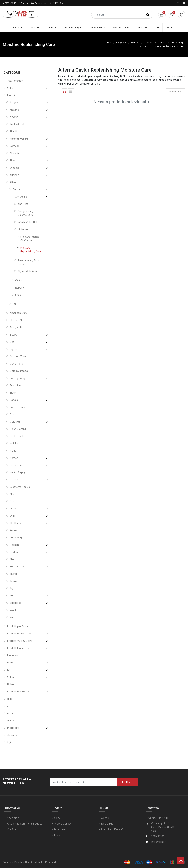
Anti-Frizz (23, 204)
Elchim (14, 393)
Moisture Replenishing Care (167, 46)
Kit (9, 670)
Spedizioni (13, 818)
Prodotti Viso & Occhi (20, 641)
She (12, 559)
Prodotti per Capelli (18, 626)
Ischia (13, 451)
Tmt (12, 596)
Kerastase (16, 465)
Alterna (148, 43)
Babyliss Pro (17, 327)
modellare (13, 728)
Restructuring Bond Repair (29, 262)
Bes (12, 342)
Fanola (14, 400)
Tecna (13, 574)
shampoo (13, 735)
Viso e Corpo (63, 824)
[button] (158, 28)
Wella (13, 617)
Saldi (10, 88)
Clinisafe (15, 153)
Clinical (19, 280)
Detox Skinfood (19, 371)
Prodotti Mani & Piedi (19, 648)
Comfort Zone (18, 356)
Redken (14, 545)
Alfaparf (15, 175)
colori (10, 713)
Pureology (16, 538)
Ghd (12, 414)
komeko (15, 146)
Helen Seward (18, 429)
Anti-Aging (177, 43)
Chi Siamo (13, 829)
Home (107, 43)
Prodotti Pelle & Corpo (20, 634)
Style (18, 295)
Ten (15, 304)
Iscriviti (128, 782)
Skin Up (14, 132)
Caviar (162, 43)
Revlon (14, 552)
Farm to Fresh (18, 407)
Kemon (14, 458)
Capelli (58, 818)
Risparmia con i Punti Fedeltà (25, 824)
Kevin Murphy (18, 472)
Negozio (121, 43)
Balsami (12, 684)
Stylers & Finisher (28, 271)
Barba (11, 663)
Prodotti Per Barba (18, 692)
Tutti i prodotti (15, 81)
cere (10, 706)
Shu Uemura (17, 567)
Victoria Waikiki (19, 139)
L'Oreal (14, 480)
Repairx (20, 288)
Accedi (105, 818)
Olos (13, 516)
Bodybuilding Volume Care (25, 213)
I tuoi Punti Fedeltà (112, 829)
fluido (11, 721)
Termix (14, 581)
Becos (13, 335)
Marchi (135, 43)
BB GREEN (16, 320)
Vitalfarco (16, 603)
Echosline (15, 385)
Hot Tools (15, 443)
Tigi (12, 588)
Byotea (14, 349)
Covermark (16, 364)
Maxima (14, 110)
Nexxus (14, 117)
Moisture (141, 46)
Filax (13, 161)
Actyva (14, 103)
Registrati (107, 824)
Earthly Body (17, 378)
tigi (9, 742)
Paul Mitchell (17, 124)
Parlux (13, 530)
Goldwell (15, 422)
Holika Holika (17, 436)
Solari (10, 677)
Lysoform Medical (20, 487)
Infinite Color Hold (28, 222)
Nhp (12, 501)
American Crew (19, 313)
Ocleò (13, 509)
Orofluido (15, 523)
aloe (10, 699)
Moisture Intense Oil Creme (30, 239)
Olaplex (14, 168)
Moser (13, 494)
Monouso (13, 655)
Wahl (13, 610)
